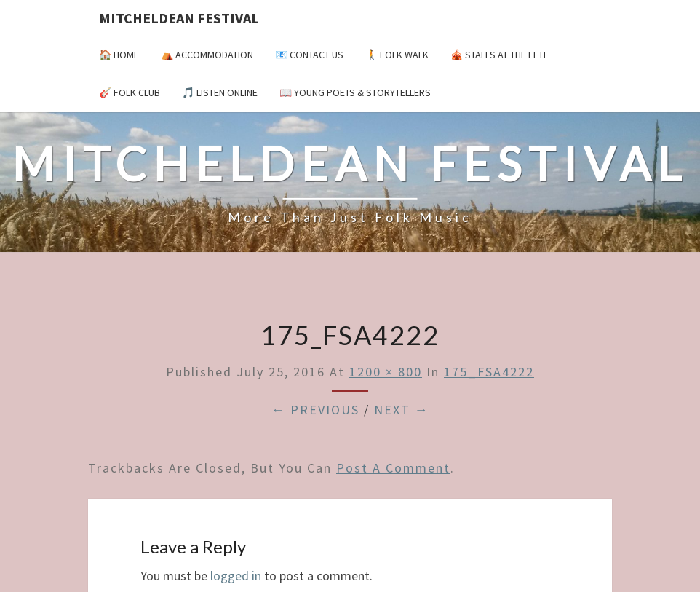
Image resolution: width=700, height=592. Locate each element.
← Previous (315, 410)
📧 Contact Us (309, 55)
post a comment (393, 468)
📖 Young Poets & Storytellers (355, 92)
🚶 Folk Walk (397, 55)
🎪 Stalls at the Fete (500, 55)
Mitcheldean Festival (179, 18)
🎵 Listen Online (220, 92)
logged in (236, 576)
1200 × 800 (386, 372)
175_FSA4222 (489, 372)
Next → (402, 410)
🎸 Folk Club (130, 92)
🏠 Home (119, 55)
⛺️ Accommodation (207, 55)
